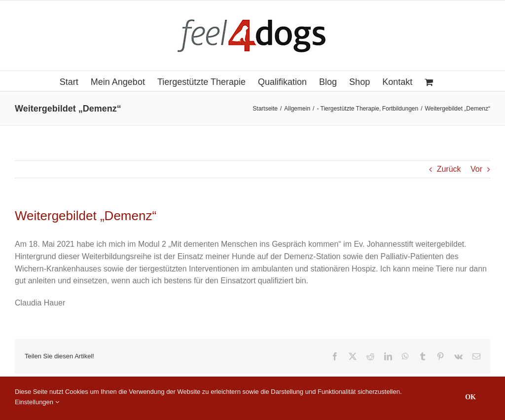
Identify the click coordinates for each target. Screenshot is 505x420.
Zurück (449, 169)
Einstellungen (37, 402)
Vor (476, 169)
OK (470, 397)
